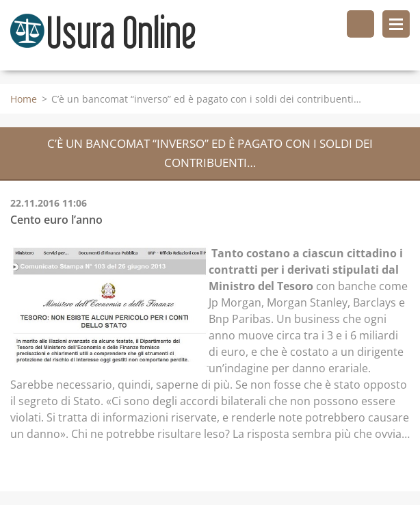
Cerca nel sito (360, 24)
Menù (396, 24)
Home (24, 99)
